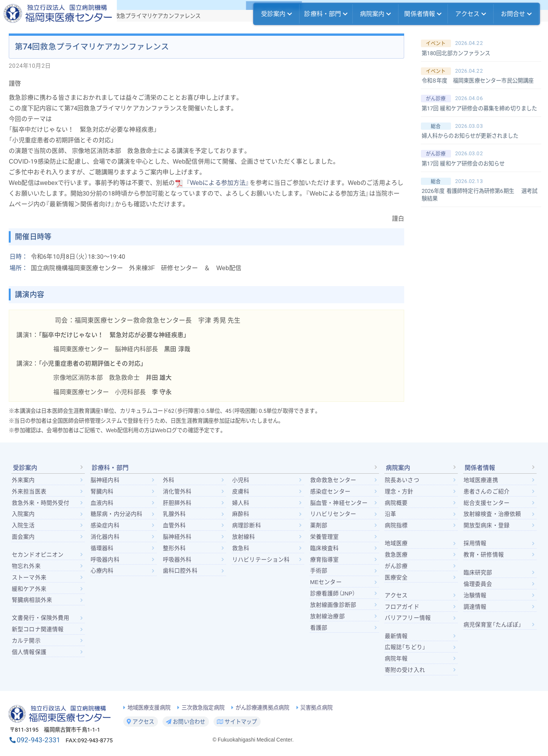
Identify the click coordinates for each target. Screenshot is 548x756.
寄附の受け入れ (405, 670)
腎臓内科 (102, 492)
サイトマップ (237, 722)
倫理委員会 (478, 584)
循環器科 (102, 548)
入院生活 (23, 525)
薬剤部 (319, 525)
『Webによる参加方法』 (218, 183)
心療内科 (102, 571)
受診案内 (277, 14)
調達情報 (475, 607)
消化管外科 (177, 492)
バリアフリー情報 (408, 618)
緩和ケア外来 (29, 589)
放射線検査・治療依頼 (492, 514)
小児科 (241, 480)
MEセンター (326, 582)
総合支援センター (487, 503)
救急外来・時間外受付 (41, 503)
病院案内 (376, 14)
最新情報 (396, 636)
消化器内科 (105, 537)
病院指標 (396, 525)
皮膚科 (241, 492)
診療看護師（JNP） (333, 594)
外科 (169, 480)
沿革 (390, 514)
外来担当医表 (29, 492)
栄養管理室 (325, 537)
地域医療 (396, 543)
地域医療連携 (481, 480)
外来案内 (23, 480)
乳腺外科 (174, 514)
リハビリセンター (333, 514)
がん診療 (396, 566)
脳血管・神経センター (339, 503)
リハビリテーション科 (261, 560)
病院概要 (396, 503)
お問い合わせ (186, 722)
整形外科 (174, 548)
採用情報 (475, 543)
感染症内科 (105, 525)
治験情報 (475, 595)
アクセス (471, 14)
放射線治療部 (327, 616)
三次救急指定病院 (203, 708)
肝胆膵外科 (177, 503)
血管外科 (174, 525)
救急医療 (396, 555)
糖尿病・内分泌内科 (116, 514)
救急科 (241, 548)
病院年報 (396, 659)
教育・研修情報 (484, 555)
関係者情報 (423, 14)
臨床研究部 (478, 573)
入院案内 (23, 514)
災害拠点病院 (316, 708)
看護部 (319, 628)
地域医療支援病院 (149, 708)
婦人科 (241, 503)
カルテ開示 (26, 641)
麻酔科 (241, 514)
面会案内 (23, 537)
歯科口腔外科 (180, 571)
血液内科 (102, 503)
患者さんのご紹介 (487, 492)
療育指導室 (325, 560)
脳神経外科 (177, 537)
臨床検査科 (325, 548)
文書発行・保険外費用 (41, 618)
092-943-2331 (38, 740)
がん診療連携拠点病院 (263, 708)
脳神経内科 (105, 480)
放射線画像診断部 (333, 605)
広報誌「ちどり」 (405, 647)
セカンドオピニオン (38, 555)
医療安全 (396, 578)
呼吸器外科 (177, 560)
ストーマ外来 (29, 578)
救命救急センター (333, 480)
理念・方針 (399, 492)
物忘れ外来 (26, 566)
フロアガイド (402, 607)
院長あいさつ (402, 480)
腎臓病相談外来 (32, 600)
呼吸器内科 (105, 560)
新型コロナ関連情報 (38, 629)
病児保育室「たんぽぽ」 (493, 625)
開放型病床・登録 (487, 525)
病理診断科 (247, 525)
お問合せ (516, 14)
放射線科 (244, 537)
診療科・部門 (326, 14)
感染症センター (330, 492)
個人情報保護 (29, 652)
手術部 (319, 571)
